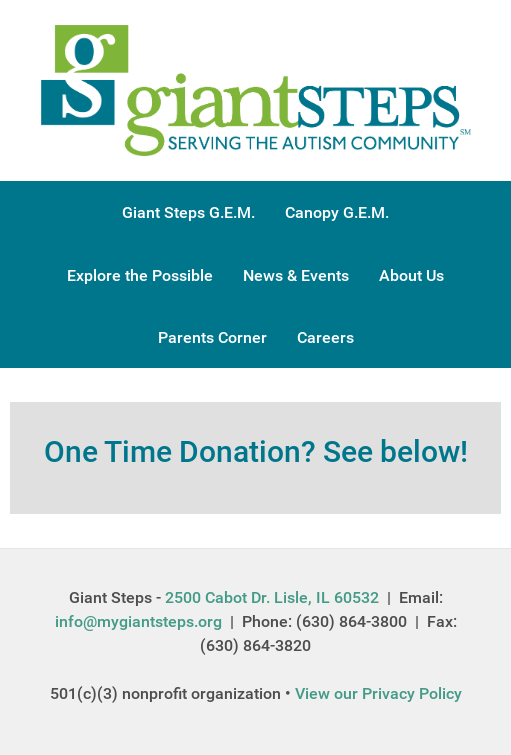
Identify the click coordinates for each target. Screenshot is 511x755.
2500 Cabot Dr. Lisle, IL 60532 (272, 597)
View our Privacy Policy (378, 693)
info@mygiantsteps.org (138, 621)
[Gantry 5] (256, 89)
